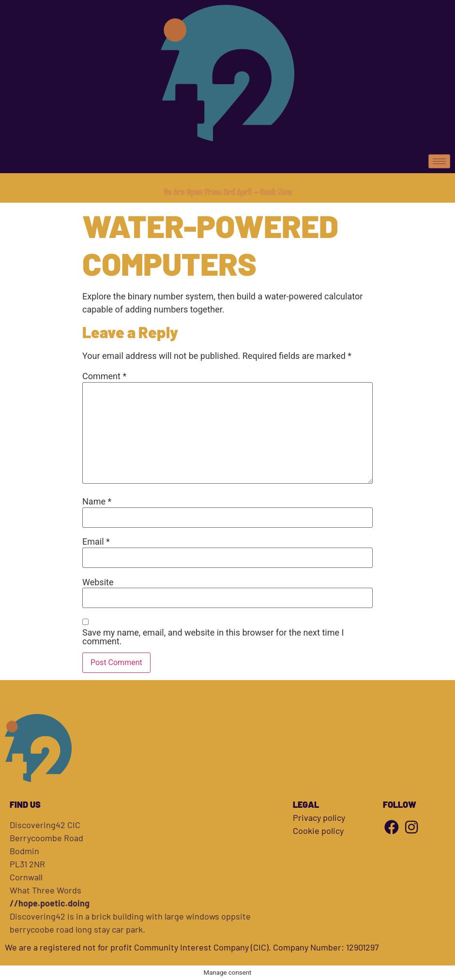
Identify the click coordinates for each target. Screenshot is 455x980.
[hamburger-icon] (439, 161)
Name (97, 502)
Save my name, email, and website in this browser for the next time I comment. (213, 637)
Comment (104, 376)
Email (96, 542)
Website (98, 582)
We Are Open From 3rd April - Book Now (228, 192)
